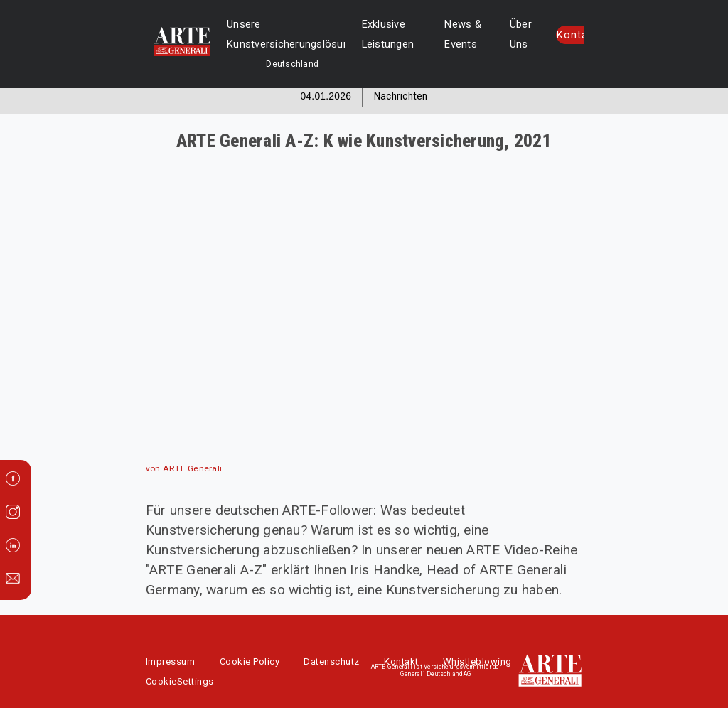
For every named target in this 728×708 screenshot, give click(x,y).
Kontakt (561, 36)
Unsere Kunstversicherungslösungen (274, 34)
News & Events (450, 34)
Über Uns (508, 34)
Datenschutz (332, 661)
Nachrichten (401, 96)
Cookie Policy (250, 661)
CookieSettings (180, 681)
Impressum (171, 661)
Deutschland (252, 64)
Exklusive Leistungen (376, 34)
